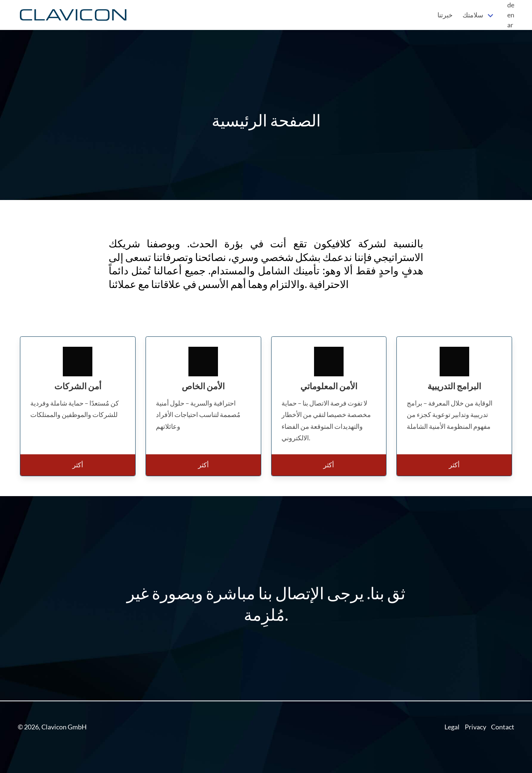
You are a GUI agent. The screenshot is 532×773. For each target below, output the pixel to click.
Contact (503, 727)
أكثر (78, 465)
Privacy (475, 727)
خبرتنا (445, 15)
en (511, 15)
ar (510, 25)
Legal (452, 727)
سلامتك (473, 15)
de (511, 5)
